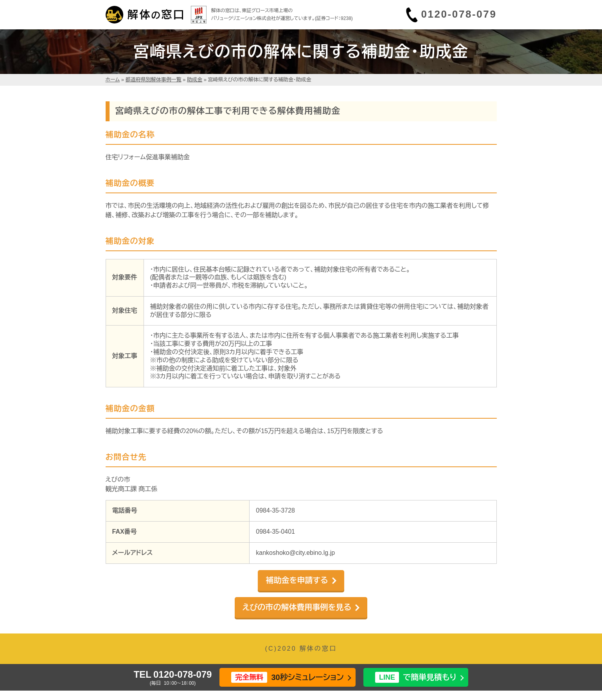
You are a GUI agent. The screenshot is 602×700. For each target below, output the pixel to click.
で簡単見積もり (416, 678)
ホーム (113, 80)
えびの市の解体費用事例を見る (297, 607)
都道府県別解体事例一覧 (154, 80)
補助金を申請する (297, 580)
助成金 (195, 80)
